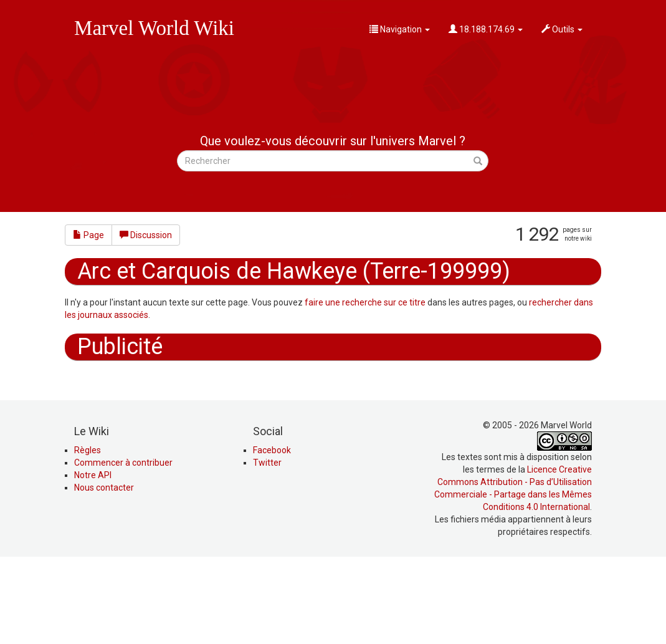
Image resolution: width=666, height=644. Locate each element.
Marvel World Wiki (154, 28)
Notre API (93, 559)
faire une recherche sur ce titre (365, 302)
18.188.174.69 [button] (486, 29)
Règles (88, 534)
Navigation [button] (400, 29)
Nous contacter (104, 572)
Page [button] (88, 235)
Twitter (267, 547)
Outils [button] (562, 29)
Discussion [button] (146, 235)
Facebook (272, 534)
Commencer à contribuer (123, 547)
